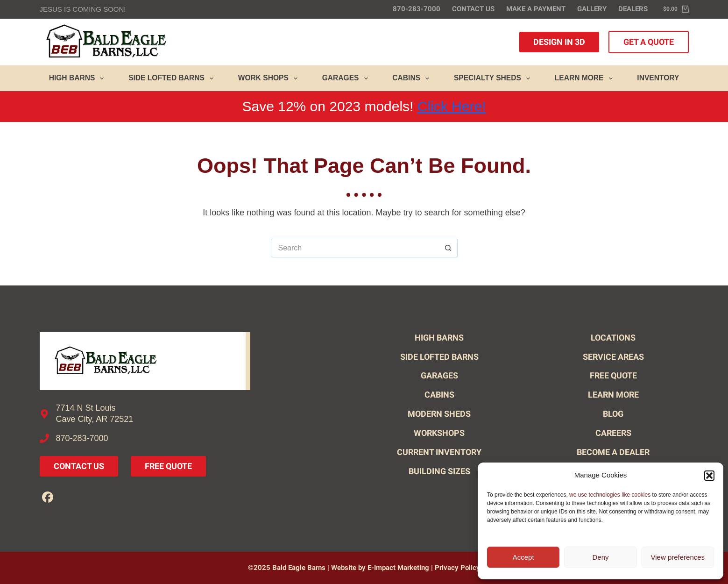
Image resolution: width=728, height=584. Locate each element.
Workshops (439, 433)
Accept (523, 557)
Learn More (586, 78)
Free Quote (168, 466)
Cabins (413, 78)
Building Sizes (439, 471)
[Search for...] (355, 248)
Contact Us (473, 9)
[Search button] (448, 248)
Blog (613, 414)
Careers (613, 433)
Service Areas (613, 357)
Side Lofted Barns (173, 78)
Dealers (633, 9)
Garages (347, 78)
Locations (613, 338)
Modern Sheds (439, 414)
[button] (709, 476)
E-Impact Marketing (398, 568)
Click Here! (452, 106)
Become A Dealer (613, 452)
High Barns (78, 78)
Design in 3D (559, 42)
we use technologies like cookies (610, 495)
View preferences (678, 557)
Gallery (592, 9)
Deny (600, 557)
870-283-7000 (417, 9)
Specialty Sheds (494, 78)
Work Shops (270, 78)
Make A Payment (536, 9)
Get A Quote (649, 42)
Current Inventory (439, 452)
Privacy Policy (457, 568)
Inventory (658, 78)
